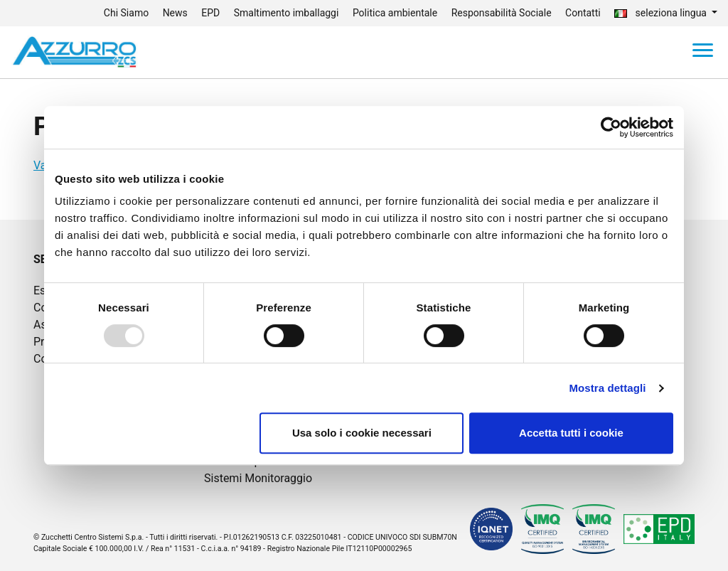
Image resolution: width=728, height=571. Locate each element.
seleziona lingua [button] (662, 13)
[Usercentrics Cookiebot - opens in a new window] (611, 127)
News (175, 13)
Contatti (583, 13)
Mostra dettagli (607, 388)
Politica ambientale (395, 13)
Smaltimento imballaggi (287, 13)
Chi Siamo (126, 13)
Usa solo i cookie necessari (362, 433)
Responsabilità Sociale (502, 13)
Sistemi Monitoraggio (258, 478)
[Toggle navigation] (703, 53)
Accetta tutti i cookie (571, 433)
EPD (210, 13)
